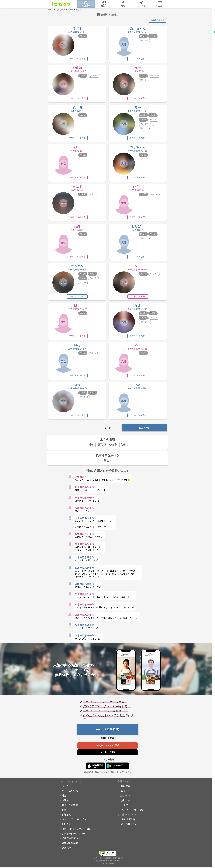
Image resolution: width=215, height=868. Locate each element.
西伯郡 (102, 448)
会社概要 (66, 852)
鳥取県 (108, 464)
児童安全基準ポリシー (73, 842)
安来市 (124, 448)
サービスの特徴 (70, 795)
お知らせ (66, 819)
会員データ (68, 814)
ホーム (65, 790)
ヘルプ (124, 809)
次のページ (144, 431)
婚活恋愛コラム (129, 828)
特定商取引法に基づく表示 (76, 833)
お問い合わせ (128, 804)
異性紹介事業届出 (71, 847)
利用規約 (66, 828)
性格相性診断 (128, 824)
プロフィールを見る (77, 59)
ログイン (126, 795)
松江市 (113, 448)
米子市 (91, 448)
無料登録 (126, 790)
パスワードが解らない (133, 814)
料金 (64, 800)
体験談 (65, 804)
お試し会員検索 (70, 809)
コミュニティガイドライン (76, 824)
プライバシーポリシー (73, 838)
